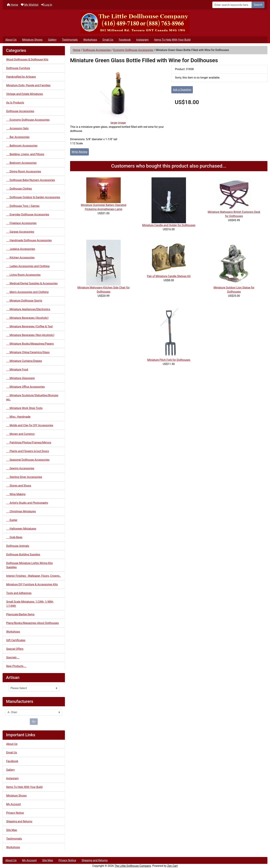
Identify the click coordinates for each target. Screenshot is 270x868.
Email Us (108, 40)
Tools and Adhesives (19, 593)
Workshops (90, 40)
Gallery (52, 40)
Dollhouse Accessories (97, 50)
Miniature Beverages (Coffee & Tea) (30, 326)
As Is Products (15, 103)
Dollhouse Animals (18, 546)
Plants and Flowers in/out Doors (28, 451)
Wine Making (16, 494)
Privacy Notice (15, 813)
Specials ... (13, 657)
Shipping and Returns (19, 821)
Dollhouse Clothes (19, 189)
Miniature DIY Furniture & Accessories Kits (32, 584)
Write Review (79, 152)
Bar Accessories (18, 137)
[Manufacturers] (34, 712)
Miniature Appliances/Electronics (28, 309)
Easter (12, 520)
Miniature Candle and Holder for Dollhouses (169, 225)
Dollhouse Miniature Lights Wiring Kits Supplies (29, 565)
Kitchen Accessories (20, 258)
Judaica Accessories (21, 249)
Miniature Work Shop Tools (24, 408)
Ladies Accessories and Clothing (28, 266)
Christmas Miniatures (21, 511)
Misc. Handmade (18, 417)
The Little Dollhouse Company (133, 866)
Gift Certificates (16, 640)
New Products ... (16, 666)
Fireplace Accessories (21, 223)
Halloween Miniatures (21, 529)
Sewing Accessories (20, 468)
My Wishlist (30, 5)
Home (12, 5)
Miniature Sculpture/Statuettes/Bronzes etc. (32, 397)
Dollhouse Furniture (18, 68)
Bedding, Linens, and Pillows (25, 154)
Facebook (125, 40)
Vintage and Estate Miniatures (25, 94)
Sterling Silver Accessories (24, 477)
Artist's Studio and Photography (27, 503)
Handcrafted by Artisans (21, 77)
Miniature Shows (32, 40)
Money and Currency (20, 434)
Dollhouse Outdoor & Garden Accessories (33, 197)
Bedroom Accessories (21, 163)
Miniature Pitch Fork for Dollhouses (169, 360)
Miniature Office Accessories (25, 387)
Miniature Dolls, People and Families (28, 85)
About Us (11, 40)
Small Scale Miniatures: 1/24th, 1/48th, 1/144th (30, 604)
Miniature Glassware (20, 378)
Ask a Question (182, 90)
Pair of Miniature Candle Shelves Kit (169, 276)
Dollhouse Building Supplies (23, 554)
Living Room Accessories (23, 275)
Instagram (142, 40)
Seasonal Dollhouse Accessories (28, 460)
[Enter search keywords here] (232, 5)
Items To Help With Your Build (172, 40)
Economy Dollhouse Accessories (133, 50)
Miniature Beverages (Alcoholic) (27, 318)
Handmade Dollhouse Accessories (29, 240)
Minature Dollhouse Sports (24, 301)
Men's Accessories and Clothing (27, 292)
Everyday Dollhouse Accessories (28, 215)
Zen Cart (172, 866)
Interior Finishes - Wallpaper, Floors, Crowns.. (34, 576)
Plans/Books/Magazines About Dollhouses (32, 623)
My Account (14, 804)
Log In (47, 5)
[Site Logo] (135, 23)
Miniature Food (17, 370)
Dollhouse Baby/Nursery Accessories (31, 180)
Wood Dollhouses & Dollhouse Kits (27, 60)
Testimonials (70, 40)
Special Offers (15, 649)
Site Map (12, 830)
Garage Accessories (20, 232)
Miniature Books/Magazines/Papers (30, 344)
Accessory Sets (17, 128)
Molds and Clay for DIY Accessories (30, 425)
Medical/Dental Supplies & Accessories (32, 283)
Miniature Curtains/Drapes (24, 361)
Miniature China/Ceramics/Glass (28, 352)
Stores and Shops (19, 486)
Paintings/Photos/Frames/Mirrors (29, 443)
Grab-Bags (14, 537)
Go (34, 722)
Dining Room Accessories (24, 171)
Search (258, 5)
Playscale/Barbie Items (20, 614)
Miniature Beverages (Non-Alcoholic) (30, 335)
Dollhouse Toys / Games (23, 206)
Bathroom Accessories (22, 146)
